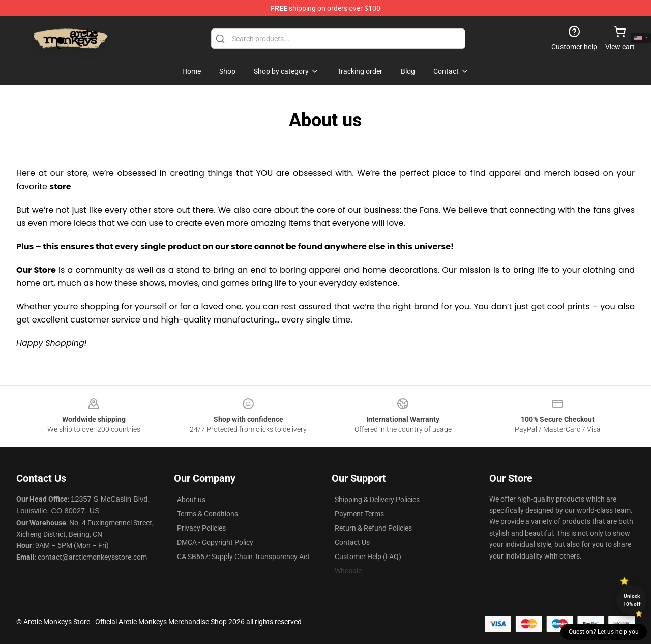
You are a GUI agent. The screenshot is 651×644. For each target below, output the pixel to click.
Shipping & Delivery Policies (377, 500)
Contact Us (352, 542)
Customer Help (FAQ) (368, 557)
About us (191, 500)
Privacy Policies (201, 528)
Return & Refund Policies (373, 528)
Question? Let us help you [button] (604, 632)
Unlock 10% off (632, 600)
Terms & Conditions (208, 514)
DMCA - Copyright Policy (215, 542)
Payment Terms (359, 514)
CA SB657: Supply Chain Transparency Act (243, 557)
